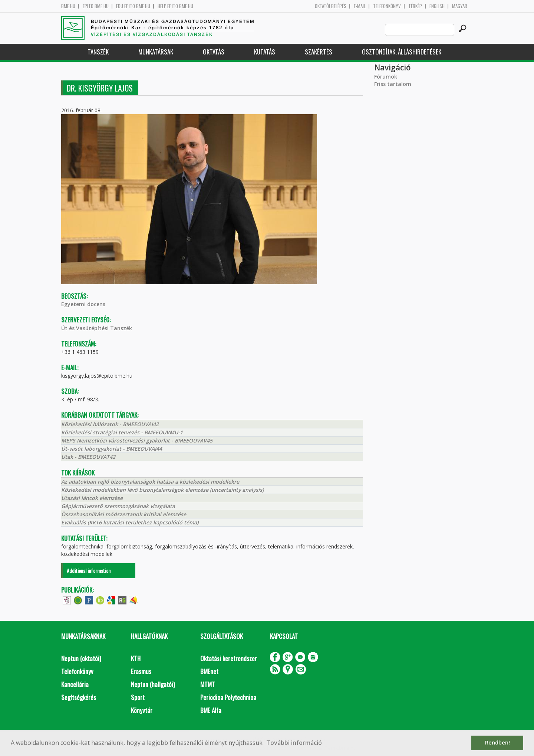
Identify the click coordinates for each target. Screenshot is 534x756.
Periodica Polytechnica (228, 697)
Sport (138, 697)
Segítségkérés (79, 697)
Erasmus (141, 671)
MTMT (208, 684)
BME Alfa (211, 710)
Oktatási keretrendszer (229, 658)
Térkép (415, 6)
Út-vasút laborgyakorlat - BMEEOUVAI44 (112, 449)
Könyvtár (142, 710)
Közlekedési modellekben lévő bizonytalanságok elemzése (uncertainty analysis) (162, 490)
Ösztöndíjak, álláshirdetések (402, 52)
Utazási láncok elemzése (92, 498)
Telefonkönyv (387, 6)
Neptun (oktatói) (81, 658)
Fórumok (386, 77)
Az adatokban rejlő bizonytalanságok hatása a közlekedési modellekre (150, 482)
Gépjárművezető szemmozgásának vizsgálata (118, 506)
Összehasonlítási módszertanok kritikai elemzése (124, 514)
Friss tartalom (393, 84)
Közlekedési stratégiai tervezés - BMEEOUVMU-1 (122, 432)
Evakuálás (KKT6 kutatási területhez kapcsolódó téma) (130, 522)
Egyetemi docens (83, 304)
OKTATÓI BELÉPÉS (331, 6)
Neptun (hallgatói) (153, 684)
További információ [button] (294, 743)
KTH (136, 658)
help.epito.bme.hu (175, 6)
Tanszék (98, 52)
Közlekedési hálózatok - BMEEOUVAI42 (110, 424)
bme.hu (68, 6)
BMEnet (209, 671)
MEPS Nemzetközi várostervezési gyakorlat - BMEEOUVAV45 (137, 440)
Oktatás (214, 52)
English (437, 6)
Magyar (460, 6)
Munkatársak (156, 52)
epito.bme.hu (96, 6)
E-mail (360, 6)
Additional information (89, 571)
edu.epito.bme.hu (133, 6)
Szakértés (319, 52)
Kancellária (75, 684)
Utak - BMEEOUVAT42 (88, 457)
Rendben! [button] (497, 742)
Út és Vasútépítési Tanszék (97, 328)
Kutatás (265, 52)
